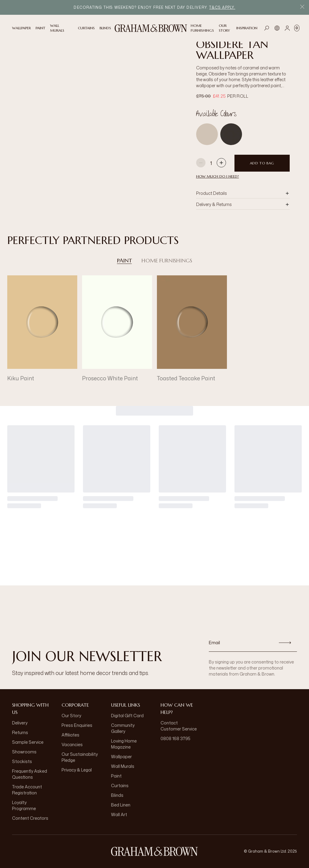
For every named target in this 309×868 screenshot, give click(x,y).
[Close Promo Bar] (302, 7)
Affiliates (70, 735)
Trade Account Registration (27, 790)
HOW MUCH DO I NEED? (218, 176)
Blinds (117, 795)
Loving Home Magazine (124, 744)
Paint (124, 261)
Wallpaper (121, 757)
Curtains (120, 786)
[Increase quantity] (221, 163)
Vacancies (72, 744)
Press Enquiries (77, 725)
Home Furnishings (167, 261)
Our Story (71, 716)
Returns (20, 732)
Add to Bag (262, 163)
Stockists (22, 761)
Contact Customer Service (179, 726)
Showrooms (24, 752)
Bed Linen (121, 805)
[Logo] (151, 28)
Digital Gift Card (127, 716)
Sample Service (28, 742)
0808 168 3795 (175, 738)
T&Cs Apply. (222, 7)
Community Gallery (123, 728)
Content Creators (30, 818)
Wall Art (119, 814)
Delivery (20, 723)
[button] (243, 193)
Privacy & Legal (77, 770)
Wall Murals (123, 766)
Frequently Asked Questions (30, 774)
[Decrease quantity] (201, 163)
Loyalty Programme (24, 805)
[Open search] (267, 28)
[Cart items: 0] (297, 28)
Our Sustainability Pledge (80, 757)
